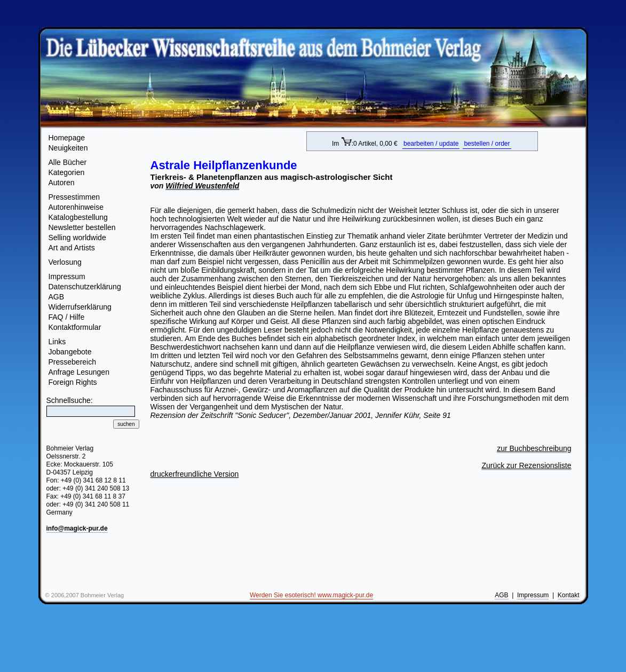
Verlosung (65, 262)
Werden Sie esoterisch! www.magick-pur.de (311, 595)
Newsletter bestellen (82, 227)
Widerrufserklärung (80, 307)
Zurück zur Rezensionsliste (526, 465)
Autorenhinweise (76, 207)
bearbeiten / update (431, 144)
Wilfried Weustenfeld (202, 186)
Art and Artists (72, 248)
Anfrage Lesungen (79, 372)
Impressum (67, 276)
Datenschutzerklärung (85, 287)
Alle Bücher (68, 162)
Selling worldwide (77, 238)
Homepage (67, 138)
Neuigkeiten (68, 148)
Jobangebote (70, 352)
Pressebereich (73, 362)
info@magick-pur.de (77, 528)
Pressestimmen (74, 197)
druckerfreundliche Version (195, 474)
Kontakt (569, 595)
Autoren (62, 183)
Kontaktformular (75, 327)
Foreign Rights (73, 382)
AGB (57, 297)
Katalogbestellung (78, 217)
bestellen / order (487, 144)
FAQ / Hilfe (67, 317)
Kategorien (67, 172)
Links (57, 342)
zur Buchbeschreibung (534, 448)
